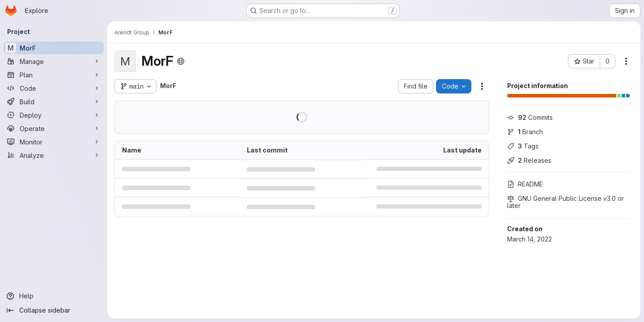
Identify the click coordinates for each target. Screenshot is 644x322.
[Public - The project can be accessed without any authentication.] (181, 61)
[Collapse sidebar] (54, 310)
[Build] (54, 102)
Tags (523, 146)
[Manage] (54, 61)
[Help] (54, 296)
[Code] (54, 88)
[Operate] (54, 128)
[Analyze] (54, 155)
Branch (525, 132)
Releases (529, 160)
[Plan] (54, 75)
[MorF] (54, 48)
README (525, 184)
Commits (530, 117)
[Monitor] (54, 142)
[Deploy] (54, 115)
